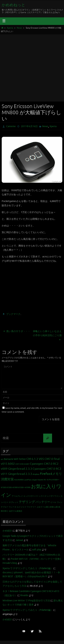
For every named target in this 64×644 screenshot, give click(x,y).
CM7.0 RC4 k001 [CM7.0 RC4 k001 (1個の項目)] (22, 464)
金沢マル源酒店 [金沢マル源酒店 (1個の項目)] (16, 511)
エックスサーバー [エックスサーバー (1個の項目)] (31, 496)
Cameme (11, 126)
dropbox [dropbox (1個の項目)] (36, 474)
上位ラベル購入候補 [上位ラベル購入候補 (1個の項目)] (45, 507)
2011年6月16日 (29, 126)
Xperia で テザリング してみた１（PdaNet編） (28, 568)
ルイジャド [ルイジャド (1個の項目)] (22, 507)
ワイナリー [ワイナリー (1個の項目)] (31, 507)
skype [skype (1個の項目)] (34, 480)
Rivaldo (24, 595)
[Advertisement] (32, 68)
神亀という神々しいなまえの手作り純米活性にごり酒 (47, 335)
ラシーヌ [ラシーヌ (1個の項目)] (13, 507)
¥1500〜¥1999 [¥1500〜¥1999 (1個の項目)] (24, 488)
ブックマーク (13, 314)
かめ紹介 (7, 531)
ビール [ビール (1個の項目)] (53, 502)
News (19, 28)
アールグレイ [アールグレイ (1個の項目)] (17, 496)
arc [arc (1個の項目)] (2, 459)
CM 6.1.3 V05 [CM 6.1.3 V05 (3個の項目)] (35, 459)
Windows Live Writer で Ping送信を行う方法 (26, 601)
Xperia (10, 28)
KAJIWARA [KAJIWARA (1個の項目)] (19, 480)
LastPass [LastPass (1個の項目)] (28, 480)
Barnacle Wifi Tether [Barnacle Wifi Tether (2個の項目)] (15, 459)
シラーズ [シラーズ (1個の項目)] (43, 496)
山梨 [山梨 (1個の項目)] (56, 507)
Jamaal (19, 540)
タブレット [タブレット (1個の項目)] (14, 502)
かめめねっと (13, 5)
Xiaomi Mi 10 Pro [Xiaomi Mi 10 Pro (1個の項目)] (45, 480)
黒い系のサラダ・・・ (16, 331)
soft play (37, 550)
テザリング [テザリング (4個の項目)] (27, 502)
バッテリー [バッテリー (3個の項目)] (43, 502)
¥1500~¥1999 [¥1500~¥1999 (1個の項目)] (12, 488)
